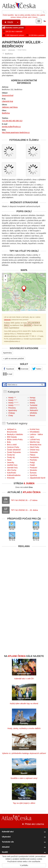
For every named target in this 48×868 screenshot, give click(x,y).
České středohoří (14, 450)
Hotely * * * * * (14, 405)
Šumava (33, 473)
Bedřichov (6, 113)
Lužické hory (35, 439)
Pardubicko (34, 457)
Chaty (11, 415)
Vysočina (33, 475)
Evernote (23, 369)
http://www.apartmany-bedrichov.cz (16, 132)
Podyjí (32, 462)
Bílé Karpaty (12, 437)
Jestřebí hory (12, 465)
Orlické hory (35, 450)
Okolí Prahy (34, 447)
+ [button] (5, 276)
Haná (9, 460)
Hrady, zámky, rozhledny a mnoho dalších (24, 728)
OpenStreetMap (33, 310)
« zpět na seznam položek (14, 359)
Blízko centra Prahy (15, 439)
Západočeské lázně (38, 478)
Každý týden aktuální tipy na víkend (24, 703)
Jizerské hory (12, 468)
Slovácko (33, 470)
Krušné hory (35, 429)
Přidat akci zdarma (33, 824)
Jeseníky (11, 462)
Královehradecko (14, 475)
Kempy (33, 398)
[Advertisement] (24, 573)
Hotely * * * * (13, 403)
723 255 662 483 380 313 (12, 121)
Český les (11, 455)
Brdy (9, 442)
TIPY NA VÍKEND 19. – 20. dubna (24, 510)
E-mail (8, 374)
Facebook (9, 369)
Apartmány (7, 353)
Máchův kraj (35, 442)
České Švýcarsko (14, 452)
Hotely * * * (13, 400)
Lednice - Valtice (36, 434)
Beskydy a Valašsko (15, 434)
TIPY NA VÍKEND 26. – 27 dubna (24, 500)
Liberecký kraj (7, 101)
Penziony (12, 408)
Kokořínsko (12, 473)
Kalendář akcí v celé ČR (24, 679)
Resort (32, 415)
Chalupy (12, 413)
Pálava (33, 455)
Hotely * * (12, 398)
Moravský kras (36, 445)
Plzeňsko (33, 460)
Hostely (33, 400)
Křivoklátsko (35, 432)
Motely (32, 403)
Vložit (12, 22)
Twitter (37, 369)
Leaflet (23, 310)
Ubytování (12, 50)
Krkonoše (11, 478)
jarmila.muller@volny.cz (11, 127)
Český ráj (11, 457)
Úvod (4, 50)
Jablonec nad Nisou (10, 107)
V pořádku (24, 865)
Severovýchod (8, 95)
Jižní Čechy (12, 470)
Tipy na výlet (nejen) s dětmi (24, 803)
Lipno (32, 437)
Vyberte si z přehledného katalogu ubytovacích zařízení (24, 753)
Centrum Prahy (13, 447)
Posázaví (34, 468)
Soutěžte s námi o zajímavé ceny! (24, 778)
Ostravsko (34, 452)
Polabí (32, 465)
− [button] (5, 280)
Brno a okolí (12, 445)
